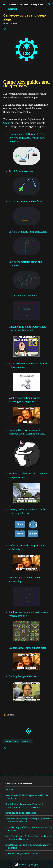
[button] (5, 29)
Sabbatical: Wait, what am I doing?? (22, 854)
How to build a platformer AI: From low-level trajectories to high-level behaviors (27, 138)
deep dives (27, 741)
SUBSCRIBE (12, 9)
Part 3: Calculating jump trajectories (28, 232)
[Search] (49, 4)
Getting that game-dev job (23, 676)
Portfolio (9, 790)
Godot (7, 123)
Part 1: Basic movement (21, 171)
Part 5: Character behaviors (23, 296)
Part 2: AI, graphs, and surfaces (25, 201)
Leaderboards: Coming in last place (28, 648)
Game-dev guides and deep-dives (21, 813)
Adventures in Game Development (25, 4)
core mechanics (12, 741)
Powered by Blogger (26, 864)
